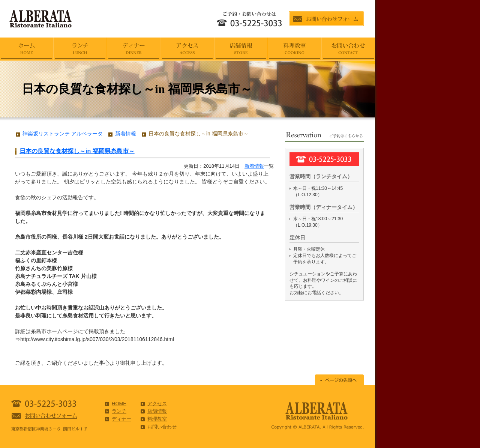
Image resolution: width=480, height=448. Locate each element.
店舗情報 (157, 411)
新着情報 (254, 166)
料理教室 (157, 419)
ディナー (121, 419)
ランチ (119, 411)
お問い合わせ (162, 427)
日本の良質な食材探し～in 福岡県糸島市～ (77, 151)
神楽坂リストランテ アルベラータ (63, 134)
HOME (119, 404)
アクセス (157, 404)
